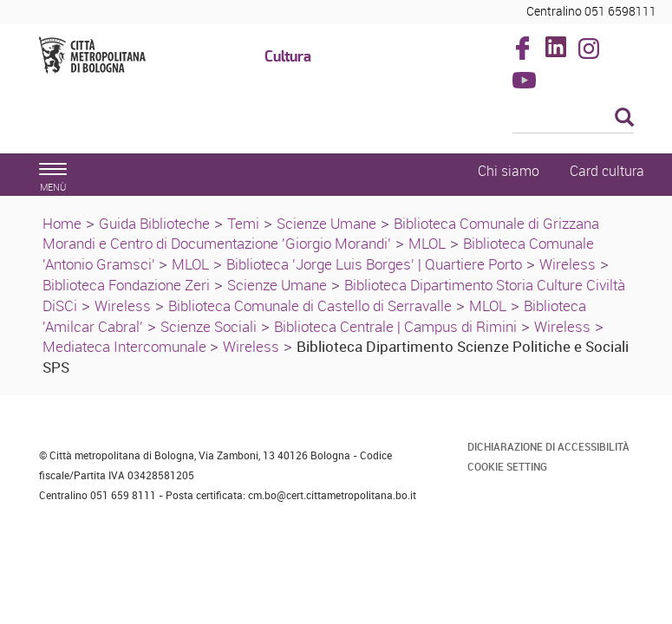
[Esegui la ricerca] (624, 118)
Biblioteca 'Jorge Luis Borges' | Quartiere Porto (374, 264)
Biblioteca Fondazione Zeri (126, 285)
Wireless (568, 264)
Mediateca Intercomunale (126, 346)
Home (62, 223)
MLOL (427, 243)
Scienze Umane (326, 223)
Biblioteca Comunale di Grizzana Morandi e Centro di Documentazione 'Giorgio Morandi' (321, 234)
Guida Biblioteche (154, 223)
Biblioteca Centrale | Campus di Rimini (395, 326)
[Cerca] (573, 119)
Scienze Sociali (209, 326)
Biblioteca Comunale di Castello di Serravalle (310, 305)
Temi (243, 223)
